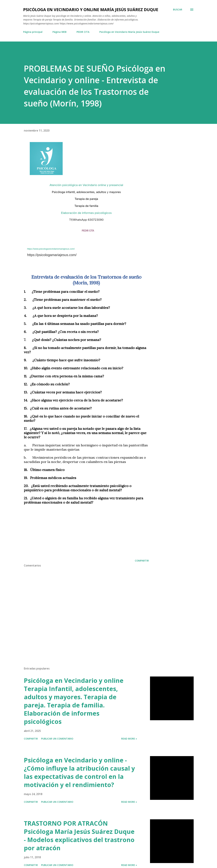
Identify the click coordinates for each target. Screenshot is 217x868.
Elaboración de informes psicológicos (86, 213)
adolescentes (86, 192)
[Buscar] (178, 10)
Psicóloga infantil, (64, 192)
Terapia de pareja (86, 199)
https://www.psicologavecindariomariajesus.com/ (51, 249)
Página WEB (59, 32)
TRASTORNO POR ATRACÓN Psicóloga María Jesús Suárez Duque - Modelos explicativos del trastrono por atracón (79, 836)
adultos (101, 192)
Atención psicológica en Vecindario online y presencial (86, 185)
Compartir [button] (142, 561)
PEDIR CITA (83, 32)
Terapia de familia (86, 206)
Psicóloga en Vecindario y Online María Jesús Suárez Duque (91, 9)
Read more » (129, 739)
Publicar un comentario (57, 739)
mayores (115, 192)
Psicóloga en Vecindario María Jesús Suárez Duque (129, 32)
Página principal (33, 32)
